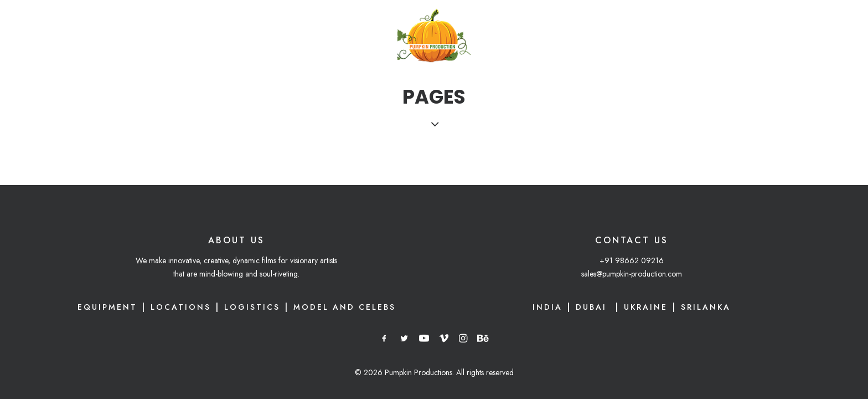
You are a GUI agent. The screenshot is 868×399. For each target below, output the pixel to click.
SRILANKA (706, 307)
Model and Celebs (345, 307)
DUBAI (593, 307)
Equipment (107, 307)
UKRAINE (646, 307)
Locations (181, 307)
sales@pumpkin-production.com (632, 274)
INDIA (547, 307)
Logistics (252, 307)
